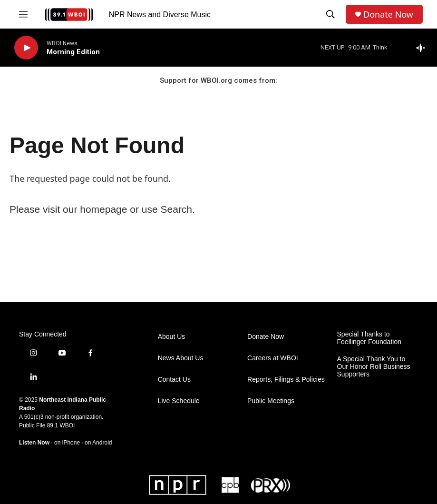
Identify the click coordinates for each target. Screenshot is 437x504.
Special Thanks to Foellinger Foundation (369, 338)
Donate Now (388, 15)
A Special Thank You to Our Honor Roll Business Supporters (374, 367)
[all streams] (423, 48)
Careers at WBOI (273, 358)
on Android (98, 443)
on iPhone (67, 443)
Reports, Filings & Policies (286, 380)
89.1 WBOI (61, 425)
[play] (26, 48)
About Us (172, 337)
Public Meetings (271, 401)
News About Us (181, 358)
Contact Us (174, 380)
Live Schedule (179, 401)
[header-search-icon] (330, 14)
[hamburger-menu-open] (23, 14)
